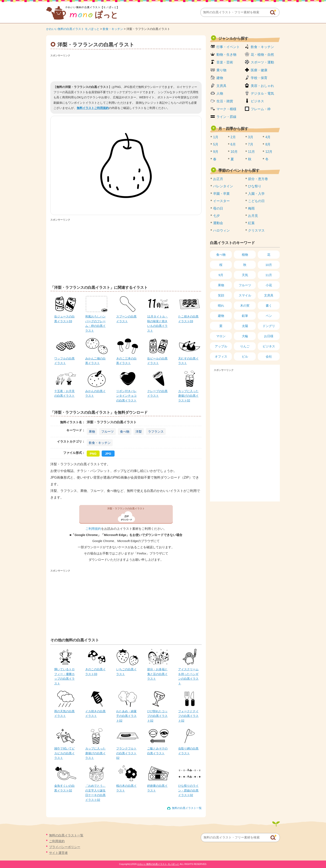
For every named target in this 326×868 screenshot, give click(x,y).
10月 (234, 152)
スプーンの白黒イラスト (126, 319)
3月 (251, 137)
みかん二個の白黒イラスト (95, 361)
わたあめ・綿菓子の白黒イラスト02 (126, 716)
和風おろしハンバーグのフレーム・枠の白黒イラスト (95, 323)
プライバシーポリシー (65, 847)
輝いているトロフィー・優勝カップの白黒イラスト (64, 676)
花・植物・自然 (262, 55)
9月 (216, 152)
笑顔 (221, 295)
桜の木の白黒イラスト (126, 788)
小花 (269, 285)
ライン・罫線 (226, 117)
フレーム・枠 (261, 109)
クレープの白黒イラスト (157, 393)
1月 (216, 137)
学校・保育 (259, 78)
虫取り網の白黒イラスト (188, 751)
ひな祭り (255, 186)
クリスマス (256, 230)
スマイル (245, 295)
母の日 (218, 208)
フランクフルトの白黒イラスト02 (126, 753)
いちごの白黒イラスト (126, 672)
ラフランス (156, 432)
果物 (92, 432)
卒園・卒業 (221, 194)
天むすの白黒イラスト (188, 361)
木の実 (245, 306)
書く (269, 306)
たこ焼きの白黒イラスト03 (188, 319)
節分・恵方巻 (258, 179)
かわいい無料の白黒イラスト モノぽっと (73, 29)
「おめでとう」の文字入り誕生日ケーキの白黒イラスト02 (95, 793)
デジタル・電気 (262, 93)
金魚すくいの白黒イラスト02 (64, 788)
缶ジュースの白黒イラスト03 (64, 319)
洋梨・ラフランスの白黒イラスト (126, 509)
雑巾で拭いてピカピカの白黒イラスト (64, 753)
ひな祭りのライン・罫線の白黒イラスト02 (188, 790)
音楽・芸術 (225, 62)
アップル (221, 346)
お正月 (218, 179)
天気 (245, 275)
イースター (221, 201)
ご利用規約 (93, 529)
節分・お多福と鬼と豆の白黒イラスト (157, 674)
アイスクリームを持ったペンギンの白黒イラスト (188, 676)
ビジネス (257, 101)
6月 (233, 144)
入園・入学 (256, 194)
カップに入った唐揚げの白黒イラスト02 (188, 396)
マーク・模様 (226, 109)
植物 (245, 255)
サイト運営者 (58, 853)
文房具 (221, 86)
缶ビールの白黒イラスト (157, 361)
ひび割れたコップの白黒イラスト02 (157, 716)
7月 (251, 144)
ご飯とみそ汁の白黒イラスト (157, 751)
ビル (245, 356)
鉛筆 (245, 316)
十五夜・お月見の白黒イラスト (64, 393)
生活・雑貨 (225, 101)
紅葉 (251, 223)
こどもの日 (256, 201)
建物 (220, 78)
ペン (269, 316)
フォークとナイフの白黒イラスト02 (188, 716)
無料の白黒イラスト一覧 (187, 808)
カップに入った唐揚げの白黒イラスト (95, 753)
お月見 (253, 216)
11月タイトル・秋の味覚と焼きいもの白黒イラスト (158, 323)
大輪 (245, 336)
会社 (269, 356)
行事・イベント (228, 47)
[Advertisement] (126, 68)
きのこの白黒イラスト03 (95, 672)
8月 (268, 144)
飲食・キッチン (113, 29)
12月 (269, 152)
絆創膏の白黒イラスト (157, 788)
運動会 (218, 223)
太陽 (245, 326)
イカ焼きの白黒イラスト (95, 714)
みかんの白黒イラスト (95, 393)
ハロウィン (221, 230)
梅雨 (251, 208)
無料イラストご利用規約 (93, 108)
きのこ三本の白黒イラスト (126, 361)
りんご (245, 346)
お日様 (269, 336)
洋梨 (139, 432)
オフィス (221, 356)
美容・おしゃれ (262, 86)
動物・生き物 (226, 55)
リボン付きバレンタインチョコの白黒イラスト (126, 396)
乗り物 (221, 70)
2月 (233, 137)
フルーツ (107, 432)
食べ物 (125, 432)
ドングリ (269, 326)
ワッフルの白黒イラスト (64, 361)
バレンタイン (223, 186)
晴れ (221, 306)
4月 (268, 137)
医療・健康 (259, 70)
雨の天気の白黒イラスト (64, 714)
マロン (221, 336)
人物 (220, 93)
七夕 (216, 216)
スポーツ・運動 (262, 62)
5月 (216, 144)
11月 (252, 152)
